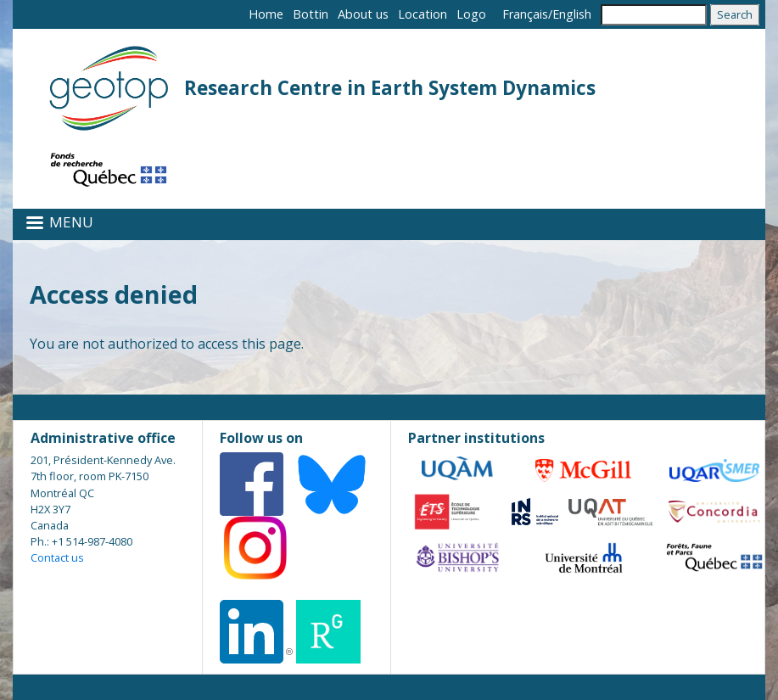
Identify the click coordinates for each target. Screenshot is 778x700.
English (572, 14)
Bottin (311, 14)
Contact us (57, 557)
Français (525, 14)
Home (266, 14)
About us (363, 14)
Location (423, 14)
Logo (471, 14)
